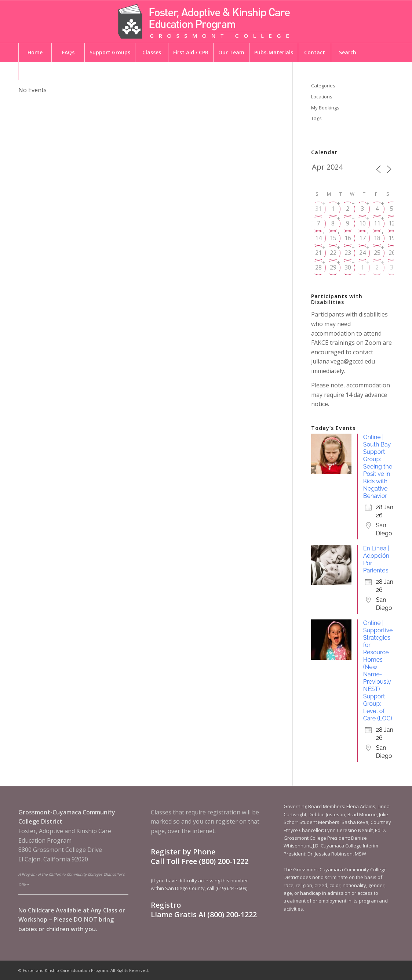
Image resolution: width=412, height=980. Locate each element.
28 (318, 267)
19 (392, 238)
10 (362, 223)
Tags (316, 118)
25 (377, 253)
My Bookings (325, 108)
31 (318, 209)
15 (333, 238)
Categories (323, 86)
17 (362, 238)
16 (348, 238)
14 (318, 238)
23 (348, 253)
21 (318, 253)
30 (348, 267)
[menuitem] (35, 53)
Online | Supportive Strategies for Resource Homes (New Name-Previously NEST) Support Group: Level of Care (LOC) (378, 671)
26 (392, 253)
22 (333, 253)
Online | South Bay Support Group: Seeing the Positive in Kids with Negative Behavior (378, 467)
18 (377, 238)
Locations (322, 97)
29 (333, 267)
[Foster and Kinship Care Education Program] (206, 22)
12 (392, 223)
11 (377, 223)
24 (362, 253)
